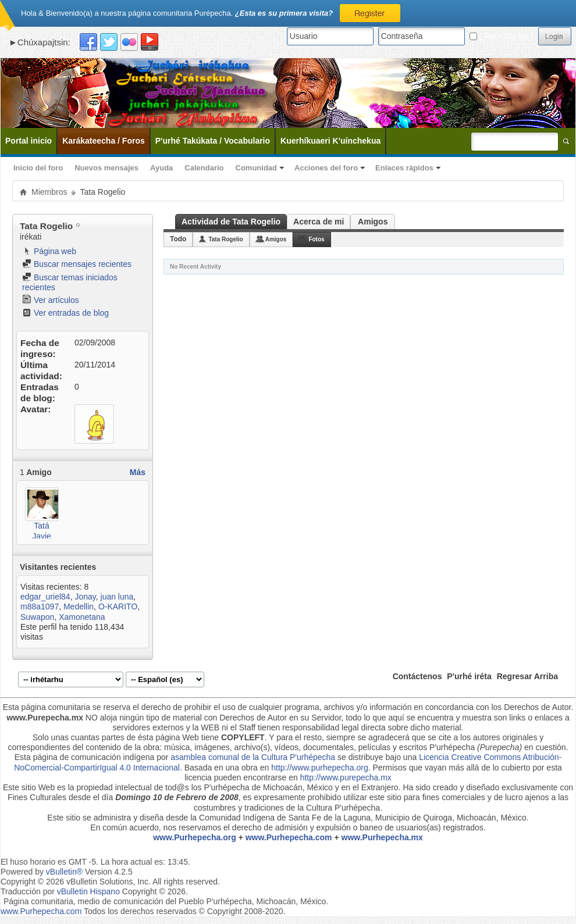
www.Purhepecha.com (289, 837)
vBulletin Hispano (88, 891)
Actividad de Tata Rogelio (231, 222)
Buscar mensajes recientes (77, 264)
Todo (178, 239)
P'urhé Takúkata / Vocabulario (213, 141)
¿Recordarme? (502, 36)
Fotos (316, 239)
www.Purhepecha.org (195, 837)
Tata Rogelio (225, 239)
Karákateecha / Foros (104, 141)
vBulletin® (64, 872)
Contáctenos (417, 676)
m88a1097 (40, 607)
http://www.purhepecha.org (320, 768)
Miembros (49, 192)
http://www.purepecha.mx (346, 777)
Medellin (79, 607)
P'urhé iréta (469, 676)
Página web (49, 251)
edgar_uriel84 (45, 597)
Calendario (204, 168)
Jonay (85, 597)
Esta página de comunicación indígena (85, 757)
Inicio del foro (38, 168)
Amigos (373, 222)
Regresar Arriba (527, 676)
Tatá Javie (42, 531)
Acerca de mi (319, 222)
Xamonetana (82, 617)
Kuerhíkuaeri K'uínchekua (330, 141)
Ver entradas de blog (65, 313)
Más (138, 472)
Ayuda (161, 168)
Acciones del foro (326, 168)
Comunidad (257, 168)
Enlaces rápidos (404, 168)
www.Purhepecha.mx (382, 837)
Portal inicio (29, 141)
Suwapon (37, 617)
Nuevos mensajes (106, 168)
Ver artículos (51, 300)
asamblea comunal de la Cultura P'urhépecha (253, 757)
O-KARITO (118, 607)
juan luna (117, 597)
